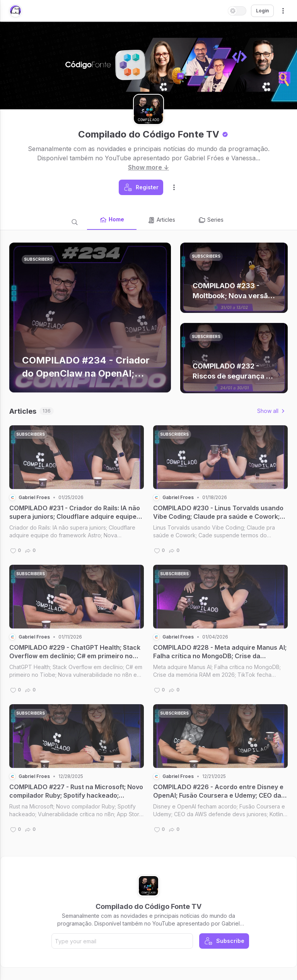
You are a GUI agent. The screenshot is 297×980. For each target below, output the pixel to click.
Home (112, 220)
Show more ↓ (148, 167)
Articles (161, 220)
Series (211, 220)
